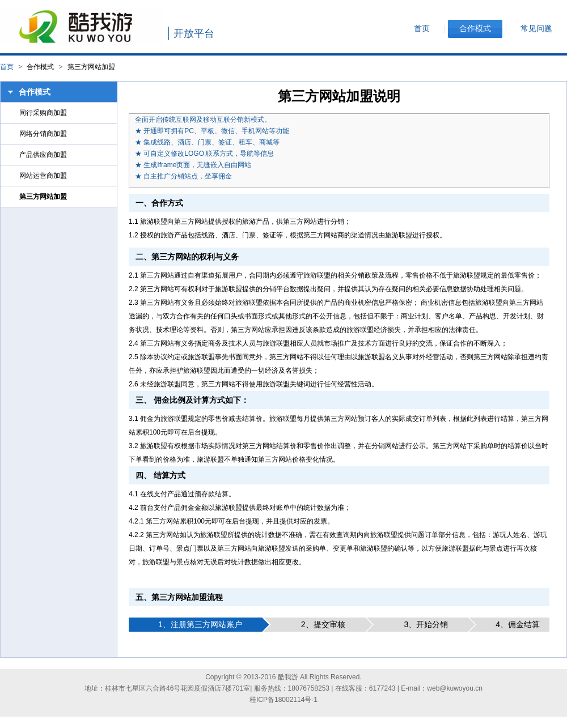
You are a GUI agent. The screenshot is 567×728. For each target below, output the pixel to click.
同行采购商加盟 (43, 113)
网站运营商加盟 (43, 176)
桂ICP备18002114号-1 (283, 700)
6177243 (382, 688)
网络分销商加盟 (43, 134)
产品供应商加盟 (43, 155)
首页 (7, 67)
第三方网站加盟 (43, 197)
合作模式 (35, 92)
